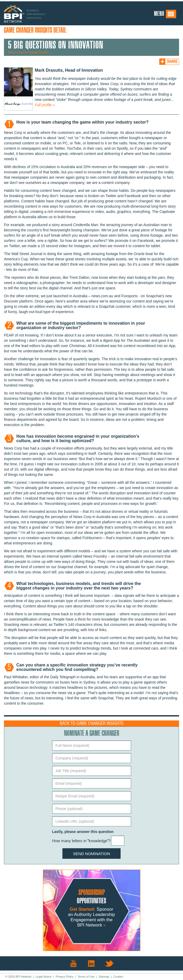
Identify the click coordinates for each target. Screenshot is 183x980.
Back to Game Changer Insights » (30, 52)
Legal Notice (44, 977)
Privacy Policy (65, 977)
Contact (118, 977)
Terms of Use (86, 977)
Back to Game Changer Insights (92, 723)
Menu (165, 14)
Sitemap (104, 977)
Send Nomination (91, 854)
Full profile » (45, 105)
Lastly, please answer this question (83, 832)
